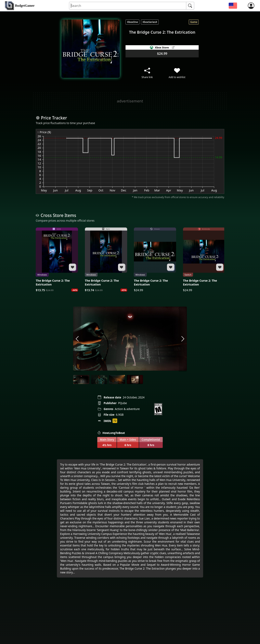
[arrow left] (77, 339)
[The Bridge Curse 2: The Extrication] (57, 260)
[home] (20, 6)
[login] (251, 6)
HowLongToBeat (111, 433)
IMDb (107, 421)
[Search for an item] (128, 6)
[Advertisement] (130, 101)
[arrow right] (183, 339)
